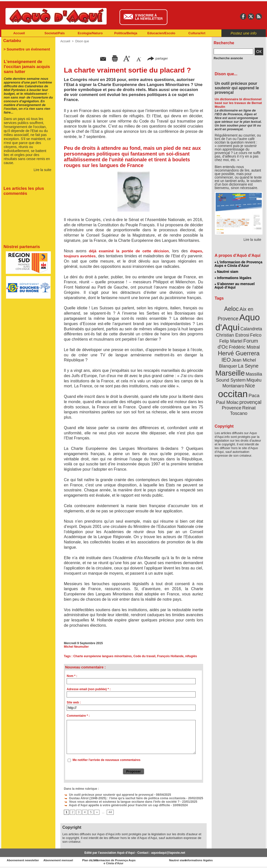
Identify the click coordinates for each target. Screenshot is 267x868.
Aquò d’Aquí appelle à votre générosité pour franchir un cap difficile (115, 805)
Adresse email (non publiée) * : (89, 689)
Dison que (82, 41)
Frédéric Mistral (244, 345)
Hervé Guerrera (239, 351)
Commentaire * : (78, 716)
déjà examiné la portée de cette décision (129, 251)
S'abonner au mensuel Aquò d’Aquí (235, 285)
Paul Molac (228, 399)
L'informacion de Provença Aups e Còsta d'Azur (238, 264)
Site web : (74, 702)
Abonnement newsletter (23, 860)
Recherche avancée (228, 58)
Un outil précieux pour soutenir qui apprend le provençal (107, 794)
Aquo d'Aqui (238, 321)
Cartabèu (12, 40)
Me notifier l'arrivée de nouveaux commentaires (107, 760)
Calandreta (251, 328)
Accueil (19, 33)
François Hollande (169, 656)
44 (110, 812)
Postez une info (244, 33)
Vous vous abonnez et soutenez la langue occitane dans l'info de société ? (119, 801)
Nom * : (72, 676)
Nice (250, 382)
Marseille (230, 370)
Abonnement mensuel (68, 860)
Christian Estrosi (233, 334)
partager (158, 58)
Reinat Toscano (243, 406)
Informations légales (233, 278)
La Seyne (248, 363)
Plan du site (111, 860)
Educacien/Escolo (161, 33)
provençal (250, 398)
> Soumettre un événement (26, 49)
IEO (227, 357)
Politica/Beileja (126, 33)
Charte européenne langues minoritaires (102, 656)
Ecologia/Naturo (90, 33)
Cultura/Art (197, 33)
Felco (255, 334)
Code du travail (144, 656)
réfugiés (190, 656)
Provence (232, 404)
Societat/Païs (55, 33)
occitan (233, 390)
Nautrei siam (226, 272)
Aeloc (232, 308)
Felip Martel (231, 339)
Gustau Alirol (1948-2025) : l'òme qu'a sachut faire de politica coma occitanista (122, 798)
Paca (253, 392)
